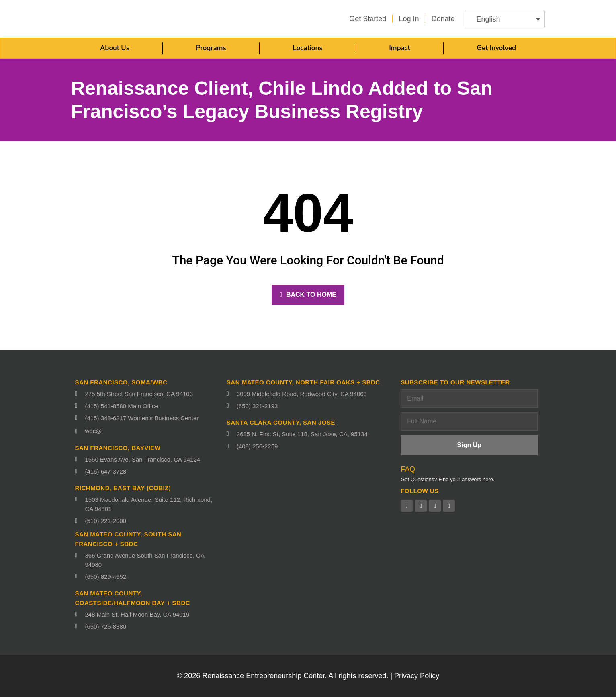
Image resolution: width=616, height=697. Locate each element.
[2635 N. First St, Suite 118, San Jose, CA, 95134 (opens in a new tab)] (310, 434)
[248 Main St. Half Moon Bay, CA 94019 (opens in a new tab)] (147, 614)
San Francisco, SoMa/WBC (121, 382)
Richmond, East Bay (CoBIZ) (123, 488)
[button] (505, 19)
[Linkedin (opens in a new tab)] (435, 506)
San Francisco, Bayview (118, 448)
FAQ (408, 469)
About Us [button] (115, 48)
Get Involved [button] (497, 48)
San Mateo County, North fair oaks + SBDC (303, 382)
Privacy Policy (417, 676)
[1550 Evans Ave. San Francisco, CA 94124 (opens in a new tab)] (147, 459)
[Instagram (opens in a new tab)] (449, 506)
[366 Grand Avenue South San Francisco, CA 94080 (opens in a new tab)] (147, 560)
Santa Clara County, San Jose (281, 422)
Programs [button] (211, 48)
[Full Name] (469, 421)
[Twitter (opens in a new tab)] (421, 506)
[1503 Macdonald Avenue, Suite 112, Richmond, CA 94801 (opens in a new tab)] (147, 504)
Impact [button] (400, 48)
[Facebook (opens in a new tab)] (407, 506)
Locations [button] (308, 48)
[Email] (469, 399)
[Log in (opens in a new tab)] (409, 19)
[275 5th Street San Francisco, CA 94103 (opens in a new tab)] (147, 394)
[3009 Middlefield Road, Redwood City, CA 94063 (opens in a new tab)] (310, 394)
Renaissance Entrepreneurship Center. (264, 676)
